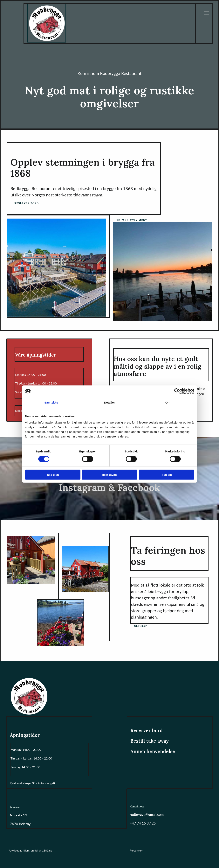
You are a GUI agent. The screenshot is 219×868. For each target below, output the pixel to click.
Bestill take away (150, 741)
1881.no (47, 850)
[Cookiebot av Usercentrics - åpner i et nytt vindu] (177, 391)
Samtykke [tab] (51, 402)
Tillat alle (166, 474)
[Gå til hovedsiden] (47, 41)
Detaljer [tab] (110, 402)
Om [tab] (168, 402)
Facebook (139, 487)
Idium (26, 850)
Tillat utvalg (109, 474)
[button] (27, 203)
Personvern (137, 850)
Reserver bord (147, 730)
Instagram (82, 487)
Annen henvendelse (153, 751)
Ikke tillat (53, 474)
